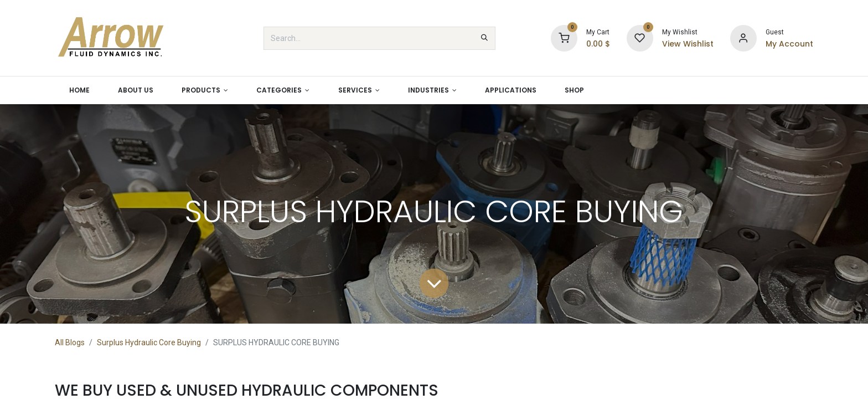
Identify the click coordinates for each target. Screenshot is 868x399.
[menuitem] (79, 90)
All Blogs (70, 342)
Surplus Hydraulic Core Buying (149, 342)
